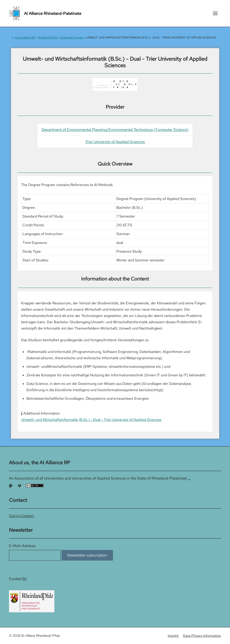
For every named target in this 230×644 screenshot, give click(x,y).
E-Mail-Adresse (22, 546)
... (189, 478)
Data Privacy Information (202, 636)
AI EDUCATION (48, 38)
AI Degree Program (72, 38)
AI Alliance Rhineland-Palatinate (53, 13)
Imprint (173, 636)
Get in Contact (21, 516)
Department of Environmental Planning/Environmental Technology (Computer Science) (115, 130)
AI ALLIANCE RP (25, 38)
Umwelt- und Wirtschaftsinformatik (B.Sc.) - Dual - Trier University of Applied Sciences (91, 420)
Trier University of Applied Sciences (115, 142)
